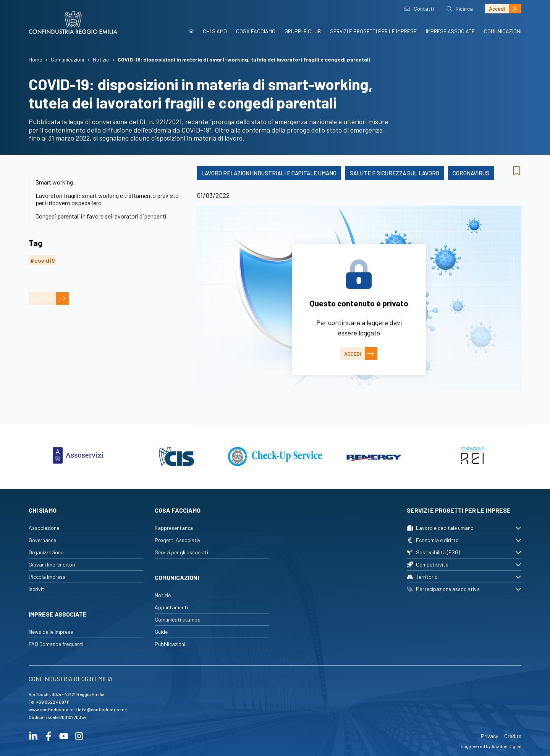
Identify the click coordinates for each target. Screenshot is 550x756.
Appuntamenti (171, 607)
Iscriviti (37, 589)
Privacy (489, 736)
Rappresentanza (174, 528)
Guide (161, 632)
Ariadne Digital (506, 746)
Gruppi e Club (303, 31)
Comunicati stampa (178, 619)
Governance (42, 540)
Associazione (44, 528)
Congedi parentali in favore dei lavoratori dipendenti (101, 216)
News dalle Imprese (51, 632)
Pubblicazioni (170, 644)
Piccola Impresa (47, 577)
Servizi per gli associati (181, 552)
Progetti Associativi (178, 540)
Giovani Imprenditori (52, 564)
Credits (513, 736)
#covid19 (42, 260)
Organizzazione (46, 552)
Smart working (54, 182)
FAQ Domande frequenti (56, 644)
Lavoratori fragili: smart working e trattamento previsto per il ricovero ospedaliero (107, 199)
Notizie (163, 595)
